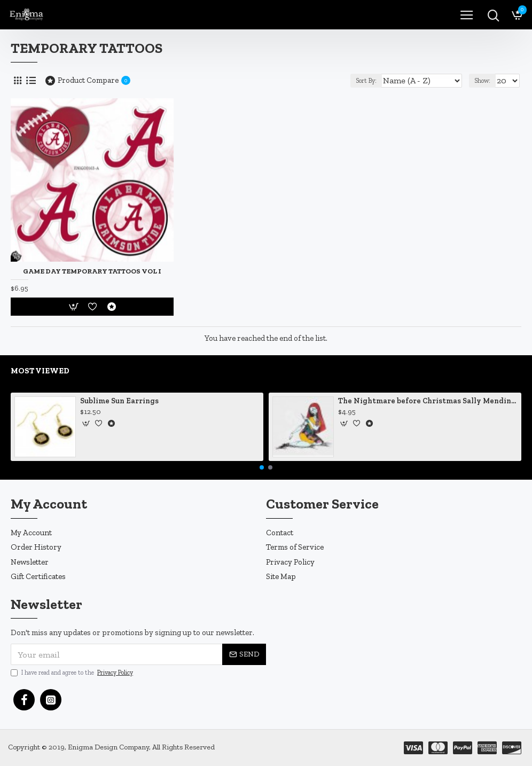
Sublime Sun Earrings (119, 401)
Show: (482, 81)
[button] (262, 467)
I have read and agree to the (73, 673)
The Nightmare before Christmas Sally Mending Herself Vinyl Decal (428, 401)
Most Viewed (40, 371)
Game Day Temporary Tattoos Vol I (92, 271)
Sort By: (366, 81)
